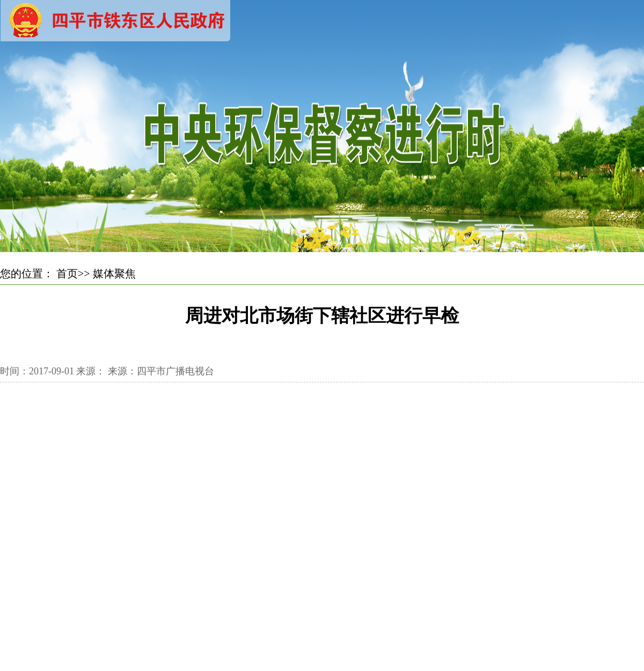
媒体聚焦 (114, 274)
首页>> (73, 274)
